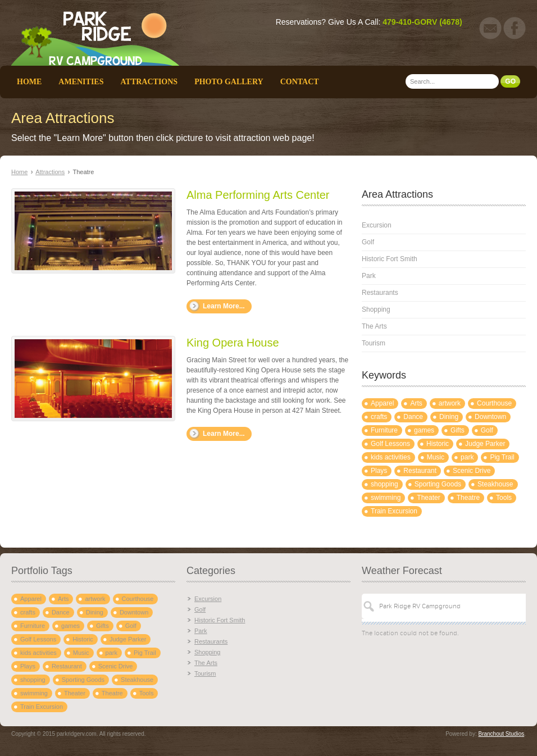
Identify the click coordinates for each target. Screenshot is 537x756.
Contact (300, 82)
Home (29, 82)
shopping (384, 484)
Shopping (376, 309)
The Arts (374, 326)
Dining (449, 417)
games (424, 430)
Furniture (384, 430)
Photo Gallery (229, 82)
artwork (450, 403)
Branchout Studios (502, 734)
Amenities (81, 82)
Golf (368, 242)
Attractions (149, 82)
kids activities (391, 457)
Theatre (468, 498)
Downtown (490, 417)
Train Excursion (394, 511)
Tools (504, 498)
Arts (416, 403)
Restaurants (380, 293)
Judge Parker (485, 444)
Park (369, 276)
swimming (386, 498)
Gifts (458, 430)
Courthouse (494, 403)
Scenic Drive (472, 471)
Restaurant (420, 471)
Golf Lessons (390, 444)
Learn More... (224, 306)
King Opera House (233, 343)
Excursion (377, 225)
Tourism (374, 343)
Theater (428, 498)
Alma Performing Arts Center (258, 195)
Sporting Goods (438, 484)
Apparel (382, 403)
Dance (413, 417)
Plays (379, 471)
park (467, 457)
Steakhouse (495, 484)
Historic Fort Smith (390, 259)
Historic (438, 444)
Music (436, 457)
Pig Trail (502, 457)
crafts (379, 417)
